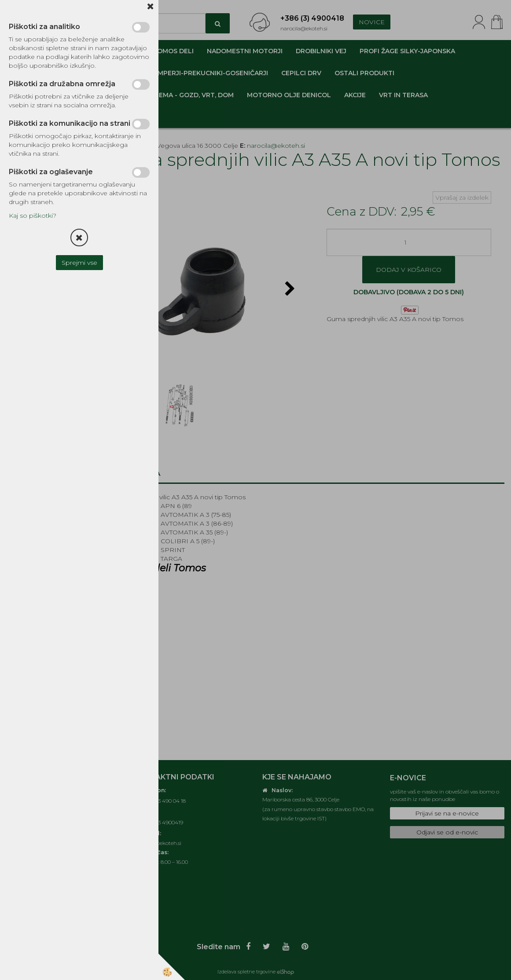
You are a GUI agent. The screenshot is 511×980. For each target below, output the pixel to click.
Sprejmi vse (79, 263)
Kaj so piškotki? (33, 216)
